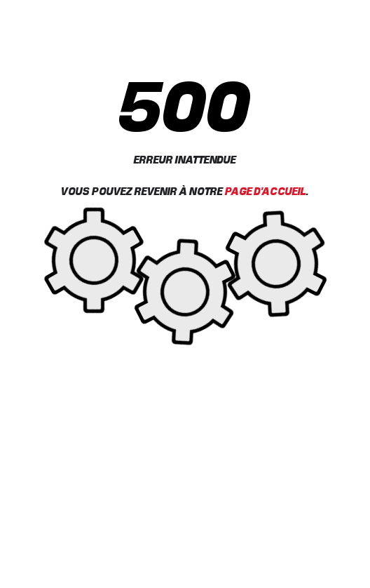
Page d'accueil (266, 191)
